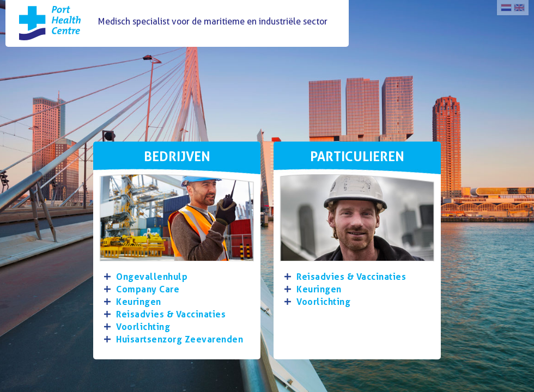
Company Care (148, 289)
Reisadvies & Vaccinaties (171, 314)
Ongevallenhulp (152, 277)
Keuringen (139, 302)
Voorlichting (143, 327)
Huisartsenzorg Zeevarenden (180, 339)
